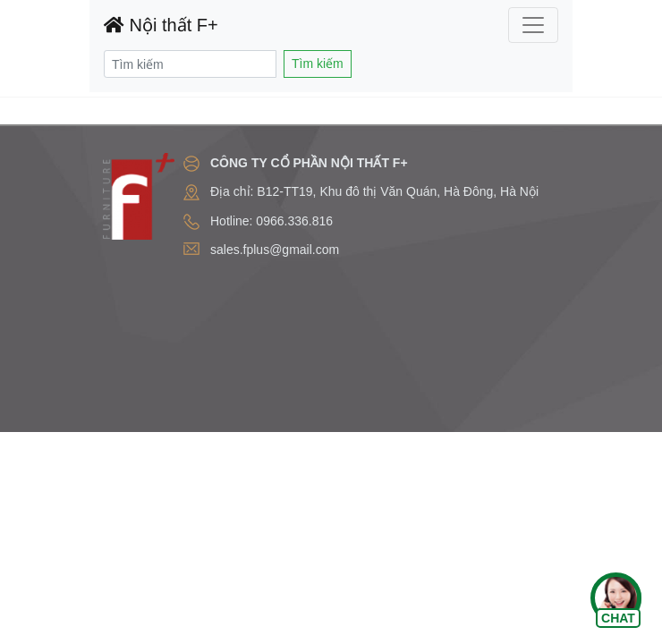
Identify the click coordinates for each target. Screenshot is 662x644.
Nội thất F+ (161, 25)
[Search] (190, 64)
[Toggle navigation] (533, 25)
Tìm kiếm (318, 64)
